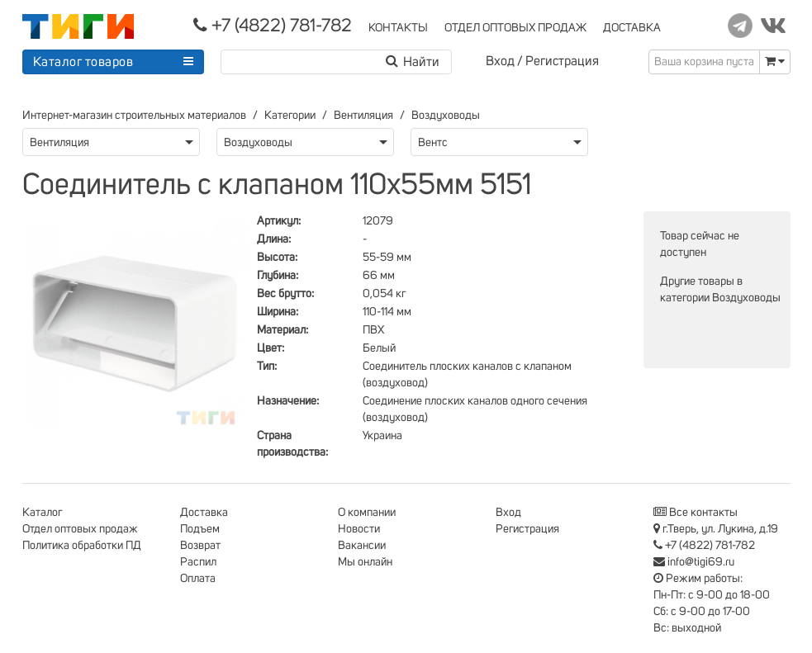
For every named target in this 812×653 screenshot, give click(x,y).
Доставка (204, 513)
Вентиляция (363, 116)
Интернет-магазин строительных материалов (134, 116)
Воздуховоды (446, 116)
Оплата (198, 579)
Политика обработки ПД (82, 546)
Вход (500, 61)
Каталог (42, 513)
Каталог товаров (83, 62)
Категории (290, 116)
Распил (198, 562)
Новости (359, 529)
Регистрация (562, 61)
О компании (367, 513)
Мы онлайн (365, 562)
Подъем (200, 529)
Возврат (200, 546)
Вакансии (362, 546)
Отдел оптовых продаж (80, 529)
